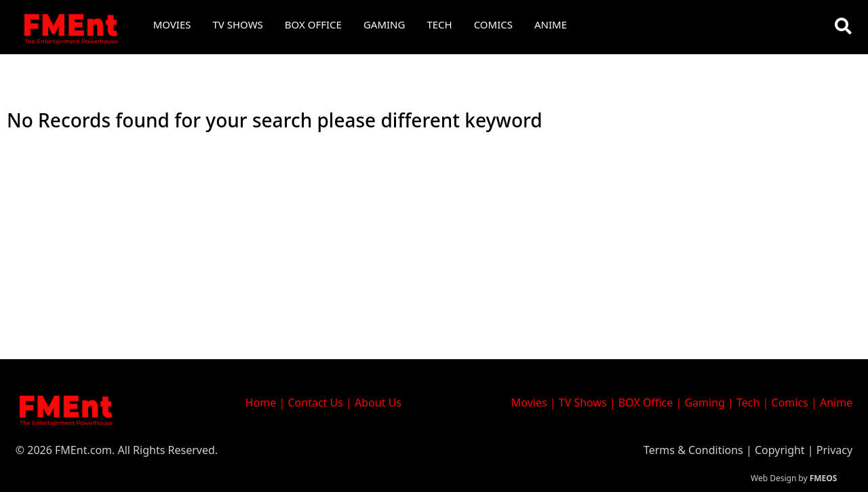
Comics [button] (493, 24)
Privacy (834, 450)
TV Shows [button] (238, 24)
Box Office (313, 24)
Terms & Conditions (693, 450)
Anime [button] (551, 24)
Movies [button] (172, 24)
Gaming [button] (384, 24)
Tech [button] (439, 24)
